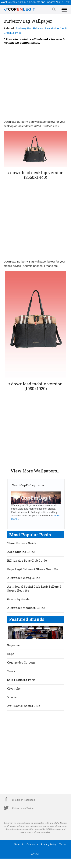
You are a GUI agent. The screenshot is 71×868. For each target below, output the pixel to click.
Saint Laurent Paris (21, 680)
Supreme (13, 645)
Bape (11, 654)
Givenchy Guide (18, 599)
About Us (19, 844)
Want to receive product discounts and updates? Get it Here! (35, 2)
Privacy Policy (49, 844)
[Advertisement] (35, 81)
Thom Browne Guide (22, 543)
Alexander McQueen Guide (26, 608)
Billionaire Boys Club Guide (27, 560)
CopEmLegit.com (40, 863)
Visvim (12, 697)
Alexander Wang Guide (24, 578)
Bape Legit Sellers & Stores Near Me (33, 569)
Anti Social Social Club (24, 706)
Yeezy (11, 671)
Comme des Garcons (21, 662)
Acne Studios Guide (21, 552)
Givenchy (14, 688)
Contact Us (32, 844)
